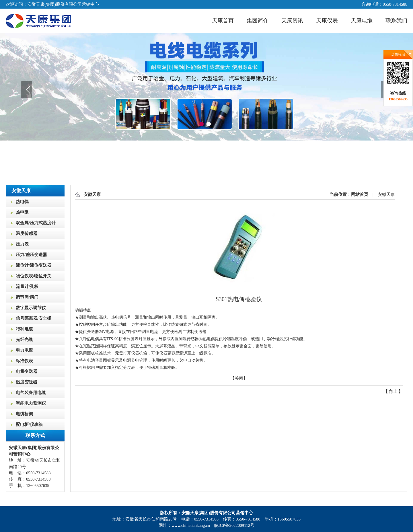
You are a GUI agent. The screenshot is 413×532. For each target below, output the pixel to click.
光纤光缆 (24, 340)
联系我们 (396, 21)
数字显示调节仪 (31, 308)
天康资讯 (292, 21)
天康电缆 (362, 21)
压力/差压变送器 (31, 255)
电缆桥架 (24, 414)
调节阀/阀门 (27, 297)
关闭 (239, 378)
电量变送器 (27, 371)
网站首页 (360, 194)
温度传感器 (27, 233)
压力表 (22, 244)
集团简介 (258, 21)
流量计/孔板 (27, 287)
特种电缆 (24, 329)
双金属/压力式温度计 (36, 223)
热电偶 (22, 202)
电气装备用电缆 (31, 393)
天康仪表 (327, 21)
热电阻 (22, 212)
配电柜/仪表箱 (29, 424)
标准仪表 (24, 361)
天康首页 (223, 21)
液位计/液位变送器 (34, 265)
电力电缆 (24, 350)
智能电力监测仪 (31, 403)
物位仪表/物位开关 (34, 276)
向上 (393, 391)
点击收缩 (398, 54)
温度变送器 (27, 382)
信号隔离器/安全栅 (34, 318)
